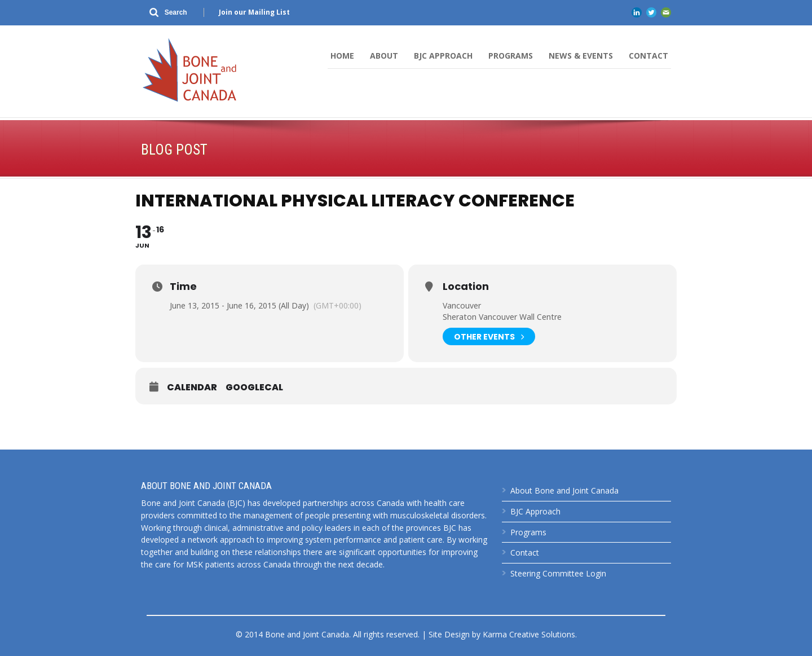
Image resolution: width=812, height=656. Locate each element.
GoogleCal (254, 388)
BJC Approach (443, 56)
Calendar (192, 388)
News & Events (581, 56)
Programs (511, 56)
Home (342, 56)
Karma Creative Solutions (529, 634)
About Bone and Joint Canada (564, 490)
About (384, 56)
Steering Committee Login (558, 573)
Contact (648, 56)
